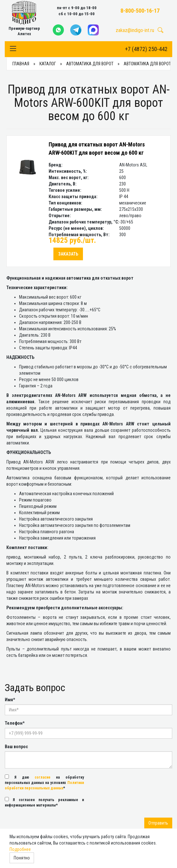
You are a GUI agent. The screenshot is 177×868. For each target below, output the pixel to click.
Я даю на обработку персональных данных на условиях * (44, 782)
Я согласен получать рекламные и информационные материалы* (44, 802)
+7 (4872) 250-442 (146, 49)
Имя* (10, 700)
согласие (43, 777)
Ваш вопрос (16, 747)
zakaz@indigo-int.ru (135, 30)
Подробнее (20, 849)
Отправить (158, 823)
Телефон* (15, 723)
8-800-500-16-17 (140, 11)
